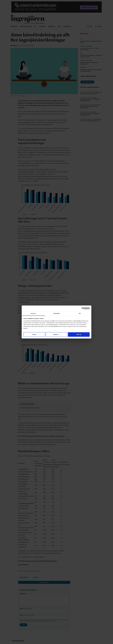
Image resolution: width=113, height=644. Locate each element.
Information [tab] (56, 313)
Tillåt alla (79, 334)
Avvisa (34, 334)
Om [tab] (80, 313)
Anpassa (57, 334)
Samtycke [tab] (33, 313)
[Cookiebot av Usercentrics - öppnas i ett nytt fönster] (83, 308)
